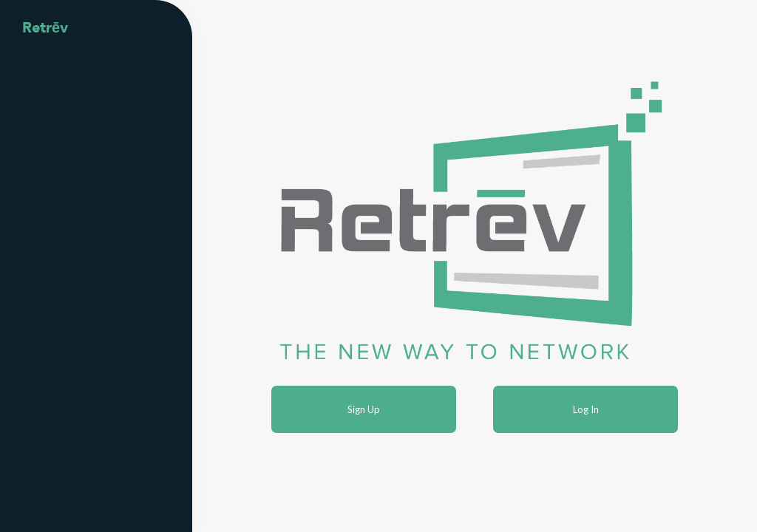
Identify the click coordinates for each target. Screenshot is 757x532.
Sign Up (364, 409)
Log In (586, 409)
